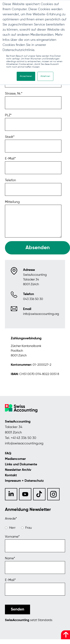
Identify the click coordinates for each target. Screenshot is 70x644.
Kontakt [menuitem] (11, 475)
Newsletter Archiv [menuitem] (18, 470)
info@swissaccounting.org (24, 443)
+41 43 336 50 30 (23, 438)
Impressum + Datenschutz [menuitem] (24, 481)
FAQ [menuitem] (8, 453)
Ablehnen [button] (45, 76)
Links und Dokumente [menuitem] (21, 464)
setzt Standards (29, 620)
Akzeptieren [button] (26, 76)
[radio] (10, 528)
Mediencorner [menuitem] (15, 459)
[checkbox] (35, 528)
